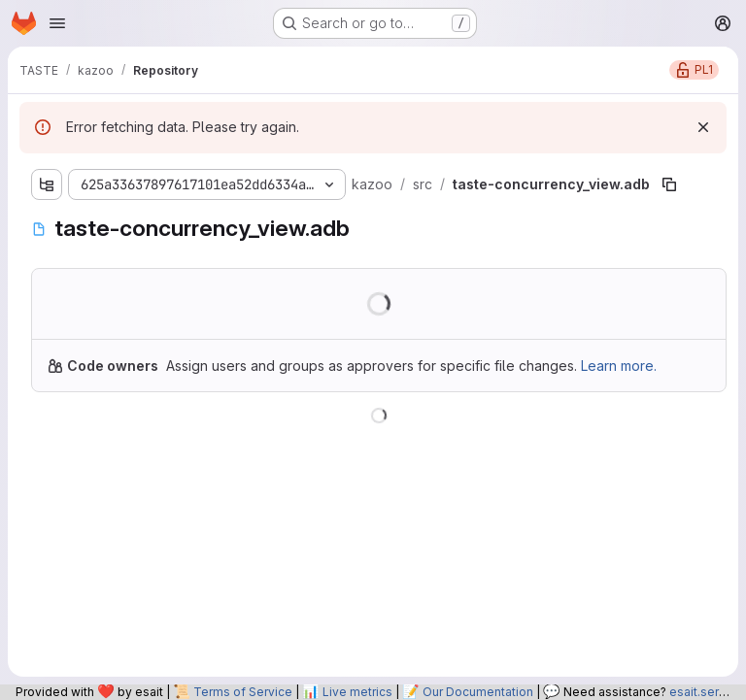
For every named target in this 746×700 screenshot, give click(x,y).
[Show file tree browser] (47, 184)
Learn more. (619, 366)
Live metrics (357, 692)
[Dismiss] (703, 127)
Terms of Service (243, 692)
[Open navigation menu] (57, 23)
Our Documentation (478, 692)
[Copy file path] (669, 184)
